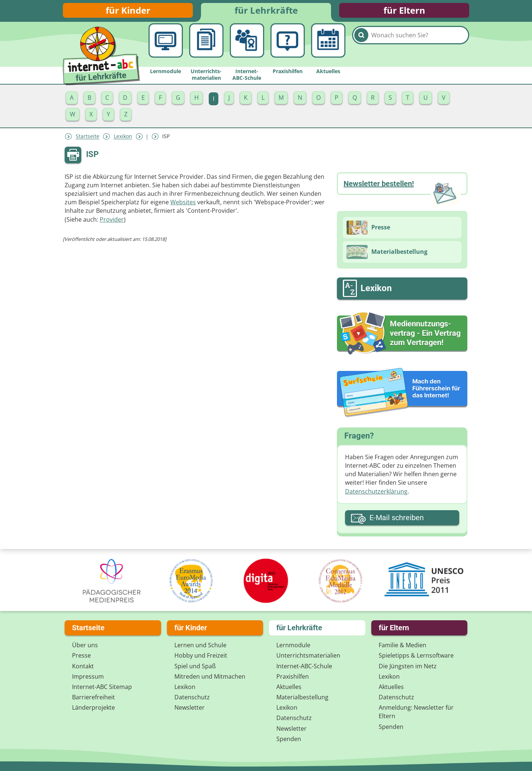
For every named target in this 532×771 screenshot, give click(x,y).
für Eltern (404, 12)
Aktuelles (289, 687)
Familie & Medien (403, 645)
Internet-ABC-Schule (304, 666)
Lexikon (123, 140)
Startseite (88, 140)
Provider (112, 223)
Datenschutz (192, 697)
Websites (183, 206)
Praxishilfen (293, 676)
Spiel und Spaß (195, 666)
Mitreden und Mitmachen (210, 676)
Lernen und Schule (200, 645)
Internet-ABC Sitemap (102, 687)
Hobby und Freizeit (201, 655)
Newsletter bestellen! (379, 187)
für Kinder (128, 12)
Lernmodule (293, 645)
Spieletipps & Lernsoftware (416, 655)
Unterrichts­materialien (308, 655)
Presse (81, 655)
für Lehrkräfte (266, 12)
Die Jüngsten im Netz (408, 666)
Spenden (289, 739)
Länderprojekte (93, 707)
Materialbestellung (302, 697)
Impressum (88, 676)
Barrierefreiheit (93, 697)
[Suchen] (361, 49)
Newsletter (190, 707)
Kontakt (83, 666)
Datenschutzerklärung (376, 495)
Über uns (85, 645)
